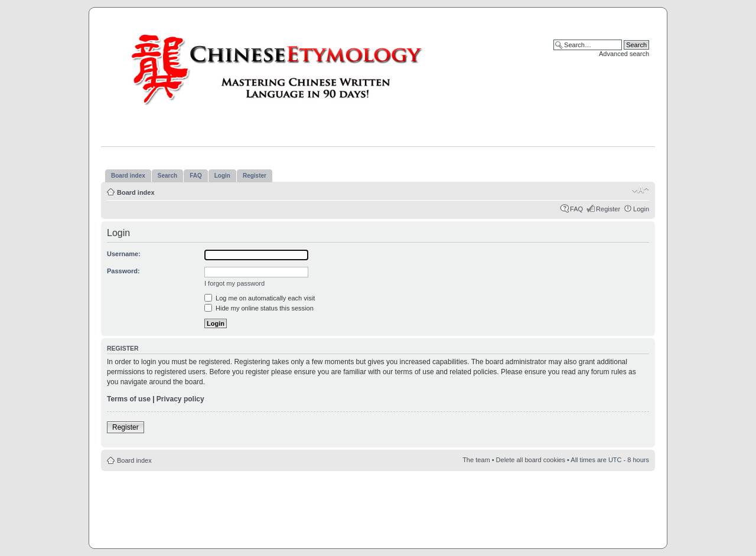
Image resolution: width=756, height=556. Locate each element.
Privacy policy (180, 399)
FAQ (576, 209)
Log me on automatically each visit (260, 298)
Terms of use (129, 399)
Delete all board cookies (531, 460)
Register (608, 209)
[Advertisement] (378, 506)
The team (476, 460)
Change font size (641, 190)
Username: (124, 254)
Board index (136, 192)
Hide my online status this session (259, 308)
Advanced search (624, 54)
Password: (123, 271)
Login (641, 209)
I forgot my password (234, 283)
